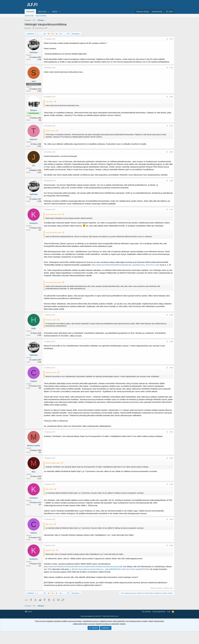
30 (49, 34)
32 (57, 34)
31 (53, 34)
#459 (171, 342)
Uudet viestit (29, 16)
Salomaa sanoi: (51, 372)
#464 (171, 519)
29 (45, 34)
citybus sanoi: (50, 550)
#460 (171, 368)
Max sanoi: (49, 489)
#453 (171, 97)
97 (68, 34)
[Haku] (169, 11)
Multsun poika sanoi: (53, 463)
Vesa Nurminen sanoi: (53, 214)
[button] (48, 11)
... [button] (41, 34)
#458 (171, 315)
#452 (171, 68)
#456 (171, 181)
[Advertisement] (99, 615)
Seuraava (75, 34)
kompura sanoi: (51, 320)
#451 (171, 39)
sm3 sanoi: (49, 102)
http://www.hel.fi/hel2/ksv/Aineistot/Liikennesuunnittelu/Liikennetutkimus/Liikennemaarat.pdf (83, 566)
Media (55, 11)
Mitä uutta (42, 11)
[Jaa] (167, 39)
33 (61, 34)
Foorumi (30, 11)
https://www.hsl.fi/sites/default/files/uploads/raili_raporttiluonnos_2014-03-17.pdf (125, 265)
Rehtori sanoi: (51, 131)
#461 (171, 432)
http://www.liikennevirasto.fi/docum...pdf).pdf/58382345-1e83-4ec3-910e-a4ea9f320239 (111, 569)
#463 (171, 484)
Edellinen (31, 34)
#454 (171, 126)
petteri (29, 28)
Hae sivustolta (41, 16)
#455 (171, 152)
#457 (171, 210)
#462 (171, 458)
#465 (171, 545)
